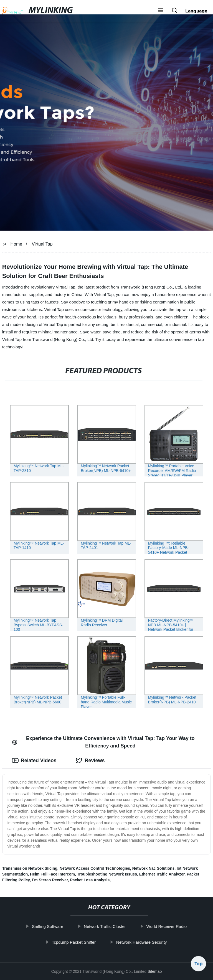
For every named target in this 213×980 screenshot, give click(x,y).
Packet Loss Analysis (90, 880)
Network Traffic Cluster (111, 926)
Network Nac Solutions (153, 868)
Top (199, 965)
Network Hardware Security (148, 942)
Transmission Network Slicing (30, 868)
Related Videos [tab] (34, 760)
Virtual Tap (42, 244)
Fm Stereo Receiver (50, 880)
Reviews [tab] (90, 760)
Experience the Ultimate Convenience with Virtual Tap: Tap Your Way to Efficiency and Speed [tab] (103, 742)
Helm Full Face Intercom (52, 874)
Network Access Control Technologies (95, 868)
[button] (161, 11)
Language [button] (196, 11)
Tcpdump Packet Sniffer (80, 942)
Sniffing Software (54, 926)
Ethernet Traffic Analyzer (162, 874)
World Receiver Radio (173, 926)
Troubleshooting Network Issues (107, 874)
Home (17, 244)
